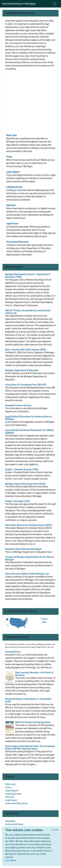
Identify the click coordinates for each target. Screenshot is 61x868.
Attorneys (11, 205)
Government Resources (18, 242)
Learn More (11, 860)
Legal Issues (12, 224)
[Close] (55, 830)
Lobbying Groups (14, 187)
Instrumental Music (14, 824)
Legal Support (13, 172)
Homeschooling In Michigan (19, 4)
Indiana (44, 619)
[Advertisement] (30, 102)
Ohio (44, 622)
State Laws (12, 135)
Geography (10, 821)
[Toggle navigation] (55, 4)
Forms (9, 157)
